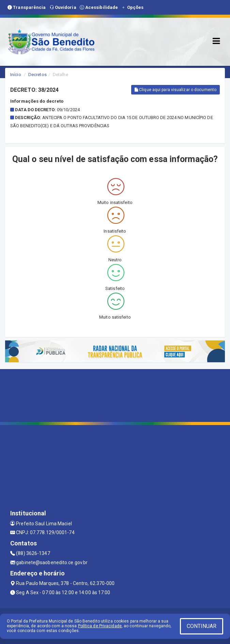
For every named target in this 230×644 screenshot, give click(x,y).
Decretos (37, 75)
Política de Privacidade (100, 626)
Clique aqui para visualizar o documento (175, 90)
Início (16, 75)
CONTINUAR (202, 626)
